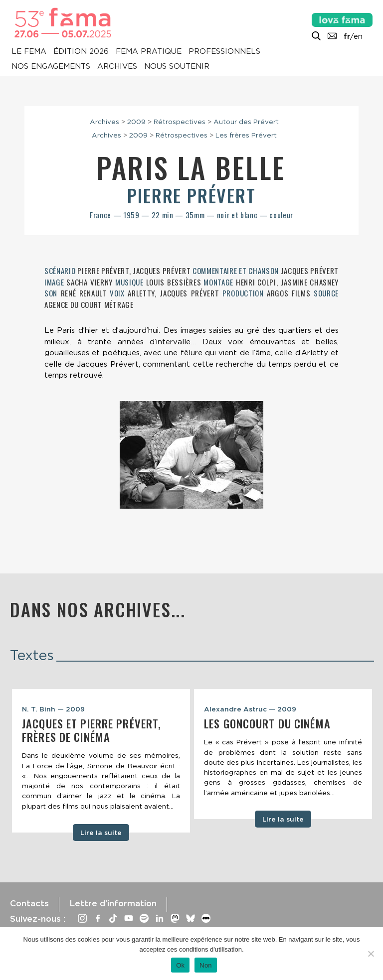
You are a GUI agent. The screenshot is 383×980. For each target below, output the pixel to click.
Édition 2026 (81, 51)
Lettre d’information (113, 903)
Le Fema (29, 51)
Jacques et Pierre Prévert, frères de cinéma (92, 730)
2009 (136, 122)
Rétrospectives (180, 122)
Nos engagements (51, 66)
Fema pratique (149, 51)
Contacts (29, 903)
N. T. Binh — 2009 (53, 709)
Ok (180, 965)
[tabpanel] (101, 761)
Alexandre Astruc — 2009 (250, 709)
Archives (117, 66)
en (358, 36)
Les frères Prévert (246, 135)
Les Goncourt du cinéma (267, 723)
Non (206, 965)
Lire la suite (101, 833)
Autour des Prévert (246, 122)
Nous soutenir (177, 66)
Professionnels (224, 51)
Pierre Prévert (191, 195)
